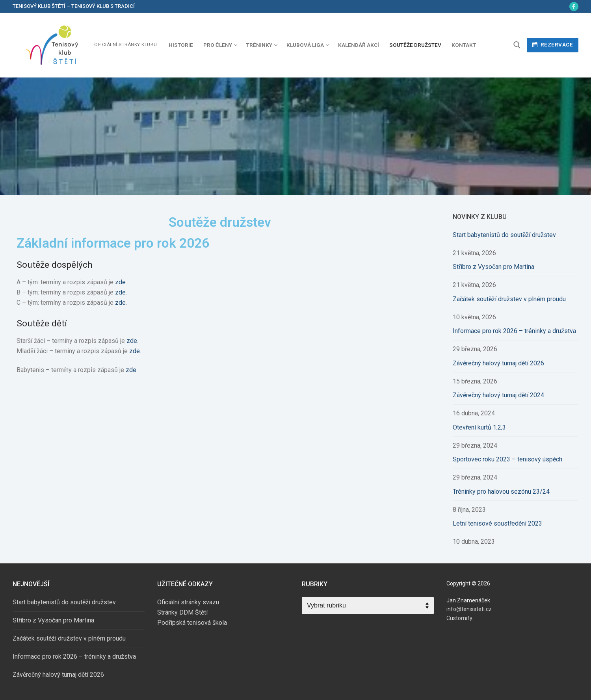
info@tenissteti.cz (469, 609)
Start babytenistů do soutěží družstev (504, 235)
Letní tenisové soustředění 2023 (497, 523)
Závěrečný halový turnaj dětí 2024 (498, 395)
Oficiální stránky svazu (188, 602)
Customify (459, 618)
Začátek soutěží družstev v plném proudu (509, 299)
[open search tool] (517, 45)
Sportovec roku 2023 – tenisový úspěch (507, 459)
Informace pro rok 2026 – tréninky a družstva (514, 331)
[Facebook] (574, 6)
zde (120, 282)
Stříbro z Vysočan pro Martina (493, 267)
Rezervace (553, 44)
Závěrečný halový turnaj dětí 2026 (498, 363)
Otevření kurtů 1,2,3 (479, 427)
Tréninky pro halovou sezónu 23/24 (501, 492)
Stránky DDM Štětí (182, 612)
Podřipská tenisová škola (192, 623)
